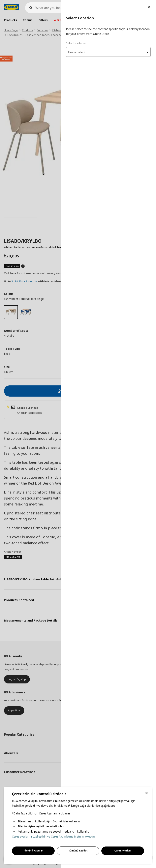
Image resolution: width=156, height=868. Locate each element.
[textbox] (108, 52)
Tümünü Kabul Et (33, 851)
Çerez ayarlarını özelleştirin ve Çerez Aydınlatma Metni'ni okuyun (53, 836)
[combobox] (108, 52)
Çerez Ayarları (123, 851)
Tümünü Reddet (78, 851)
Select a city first (77, 43)
